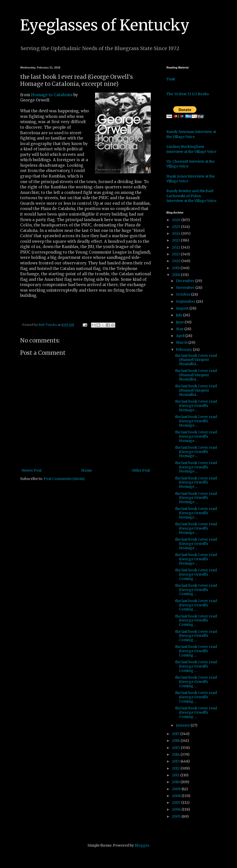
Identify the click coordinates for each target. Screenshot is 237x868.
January (183, 725)
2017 (176, 734)
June (180, 322)
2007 (177, 803)
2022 (176, 247)
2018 (176, 275)
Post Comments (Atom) (64, 479)
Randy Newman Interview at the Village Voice (191, 134)
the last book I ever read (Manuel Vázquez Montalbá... (196, 360)
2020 (177, 261)
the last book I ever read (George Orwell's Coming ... (196, 574)
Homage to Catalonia (52, 95)
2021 (176, 254)
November (186, 288)
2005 (177, 816)
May (180, 329)
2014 (176, 754)
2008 (177, 796)
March (182, 342)
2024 (177, 233)
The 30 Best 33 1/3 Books (188, 94)
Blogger (142, 845)
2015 (176, 748)
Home (87, 470)
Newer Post (32, 470)
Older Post (141, 470)
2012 (176, 768)
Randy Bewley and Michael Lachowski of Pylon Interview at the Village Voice (191, 196)
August (183, 308)
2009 (177, 789)
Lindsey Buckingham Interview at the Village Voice (191, 149)
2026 (177, 220)
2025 (176, 227)
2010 (176, 782)
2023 (176, 240)
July (180, 315)
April (181, 336)
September (186, 301)
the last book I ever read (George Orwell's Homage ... (196, 406)
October (184, 294)
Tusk (171, 79)
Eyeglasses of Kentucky (105, 25)
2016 (176, 741)
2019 (176, 268)
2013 (176, 761)
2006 (177, 809)
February (184, 350)
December (186, 281)
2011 (176, 775)
